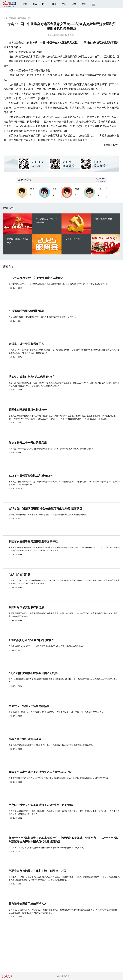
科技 (74, 4)
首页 (6, 18)
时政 (25, 4)
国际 (35, 4)
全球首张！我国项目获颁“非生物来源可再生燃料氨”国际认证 (45, 509)
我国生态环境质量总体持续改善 (28, 410)
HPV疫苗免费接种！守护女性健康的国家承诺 (36, 278)
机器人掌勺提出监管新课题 (25, 739)
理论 (54, 4)
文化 (64, 4)
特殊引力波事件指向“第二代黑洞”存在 (32, 377)
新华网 (56, 35)
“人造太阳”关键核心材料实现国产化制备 (33, 673)
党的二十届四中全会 (103, 219)
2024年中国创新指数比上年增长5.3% (31, 476)
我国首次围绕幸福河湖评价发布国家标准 (33, 541)
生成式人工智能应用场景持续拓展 (29, 706)
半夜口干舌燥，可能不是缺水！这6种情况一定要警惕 (41, 805)
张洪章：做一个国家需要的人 (26, 344)
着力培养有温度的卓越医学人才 (28, 904)
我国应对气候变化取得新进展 (26, 607)
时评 (44, 4)
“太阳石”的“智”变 (19, 574)
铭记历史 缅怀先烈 (73, 239)
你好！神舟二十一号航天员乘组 (28, 443)
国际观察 (22, 18)
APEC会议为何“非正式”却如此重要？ (31, 640)
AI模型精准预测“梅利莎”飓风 (26, 311)
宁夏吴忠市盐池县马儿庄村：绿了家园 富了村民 (38, 871)
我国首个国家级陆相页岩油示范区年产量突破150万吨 (41, 772)
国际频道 (13, 18)
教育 (84, 4)
